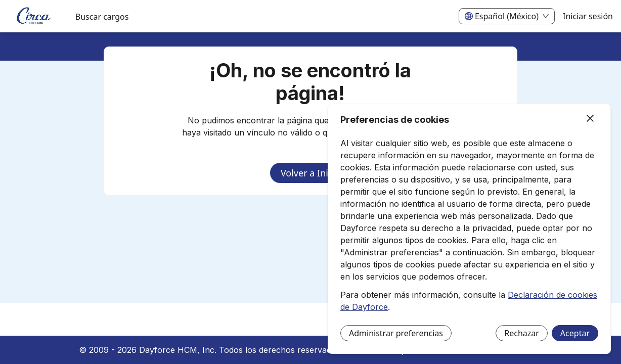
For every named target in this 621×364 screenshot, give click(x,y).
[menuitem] (34, 17)
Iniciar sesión (588, 16)
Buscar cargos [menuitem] (102, 17)
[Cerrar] (590, 119)
